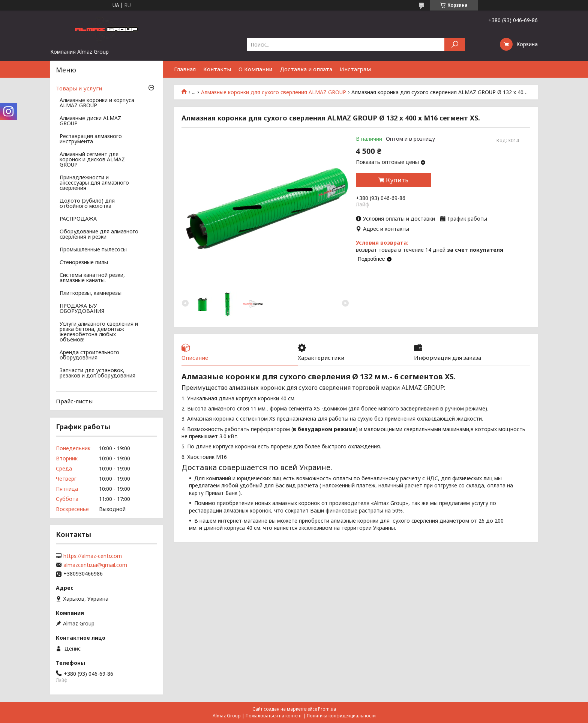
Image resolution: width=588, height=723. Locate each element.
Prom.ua (327, 709)
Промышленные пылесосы (93, 250)
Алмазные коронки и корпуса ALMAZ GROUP (97, 103)
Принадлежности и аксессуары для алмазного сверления (94, 183)
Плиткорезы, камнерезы (91, 293)
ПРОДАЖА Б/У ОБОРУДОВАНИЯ (82, 309)
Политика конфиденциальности (341, 716)
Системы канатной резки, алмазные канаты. (92, 278)
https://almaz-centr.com (93, 556)
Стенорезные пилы (84, 263)
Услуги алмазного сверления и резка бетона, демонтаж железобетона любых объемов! (99, 332)
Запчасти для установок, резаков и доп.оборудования (97, 373)
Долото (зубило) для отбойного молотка (87, 204)
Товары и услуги (79, 88)
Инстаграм (355, 69)
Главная (185, 69)
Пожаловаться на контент (274, 716)
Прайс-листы (74, 401)
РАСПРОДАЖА (78, 219)
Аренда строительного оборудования (89, 355)
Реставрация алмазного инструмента (91, 139)
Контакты (217, 69)
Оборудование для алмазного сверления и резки (99, 234)
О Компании (255, 69)
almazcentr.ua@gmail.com (95, 565)
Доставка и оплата (306, 69)
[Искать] (455, 44)
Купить (397, 180)
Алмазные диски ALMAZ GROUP (90, 121)
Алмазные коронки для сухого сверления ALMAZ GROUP (274, 92)
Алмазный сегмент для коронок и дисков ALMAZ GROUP (92, 160)
